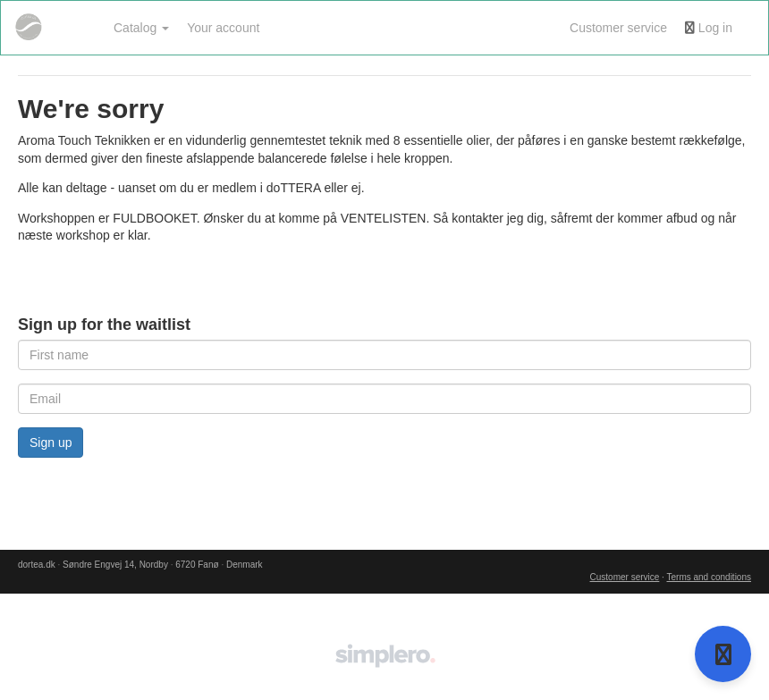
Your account (223, 28)
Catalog (141, 28)
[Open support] (723, 654)
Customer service (618, 28)
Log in (709, 28)
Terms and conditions (710, 577)
